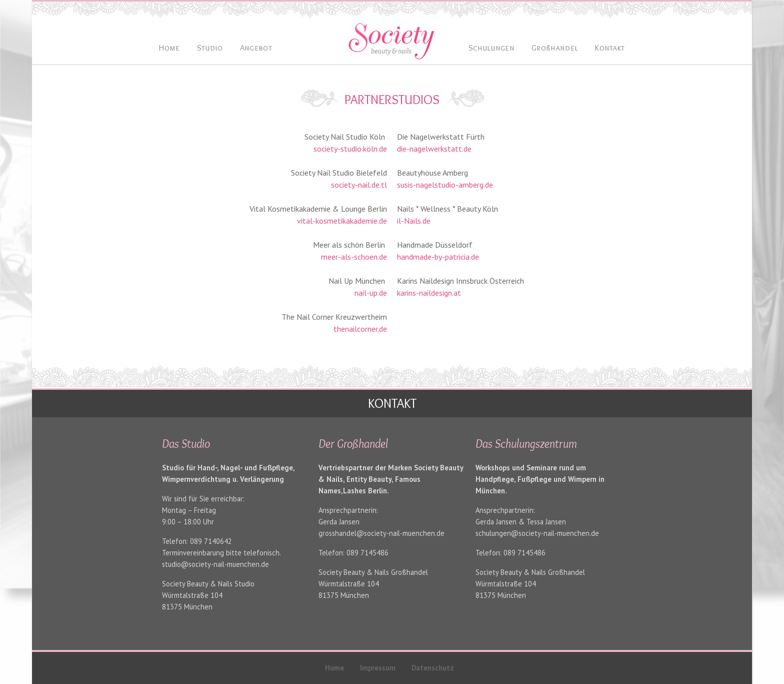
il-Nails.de (414, 221)
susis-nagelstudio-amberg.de (445, 185)
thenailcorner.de (360, 329)
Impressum (378, 668)
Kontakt (610, 48)
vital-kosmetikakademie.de (342, 221)
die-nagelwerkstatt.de (434, 149)
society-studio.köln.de (350, 149)
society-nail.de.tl (359, 185)
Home (334, 668)
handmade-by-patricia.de (438, 257)
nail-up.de (371, 293)
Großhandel (555, 48)
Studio (210, 48)
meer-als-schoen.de (354, 257)
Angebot (256, 48)
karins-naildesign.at (429, 293)
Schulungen (491, 48)
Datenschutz (433, 668)
